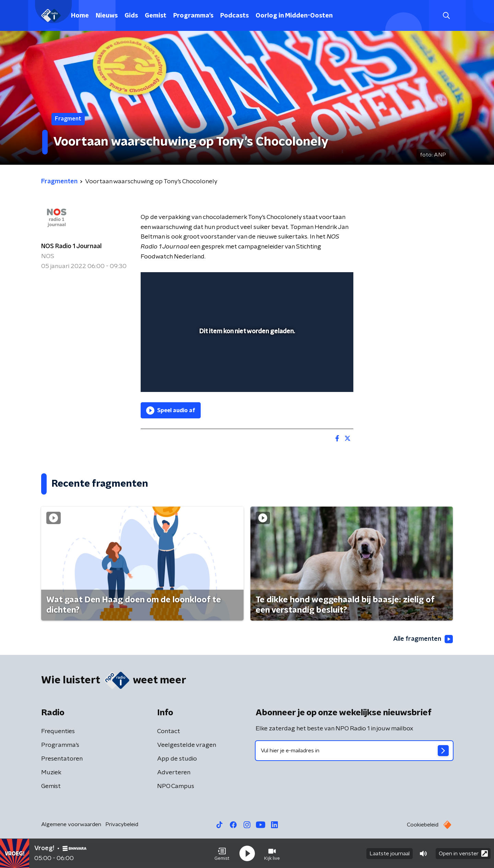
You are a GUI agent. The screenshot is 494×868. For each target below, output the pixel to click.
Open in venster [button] (463, 853)
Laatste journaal (390, 854)
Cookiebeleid (423, 825)
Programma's (193, 16)
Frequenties (58, 731)
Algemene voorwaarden (71, 824)
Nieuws (107, 16)
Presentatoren (62, 759)
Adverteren (174, 773)
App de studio (177, 759)
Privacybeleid (122, 824)
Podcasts (234, 16)
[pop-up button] (323, 377)
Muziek (51, 773)
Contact (169, 731)
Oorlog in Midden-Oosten (294, 16)
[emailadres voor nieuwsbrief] (354, 751)
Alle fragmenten (423, 639)
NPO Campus (176, 786)
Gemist (156, 16)
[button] (222, 854)
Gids (131, 16)
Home (80, 16)
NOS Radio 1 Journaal (71, 246)
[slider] (246, 358)
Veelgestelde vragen (187, 745)
